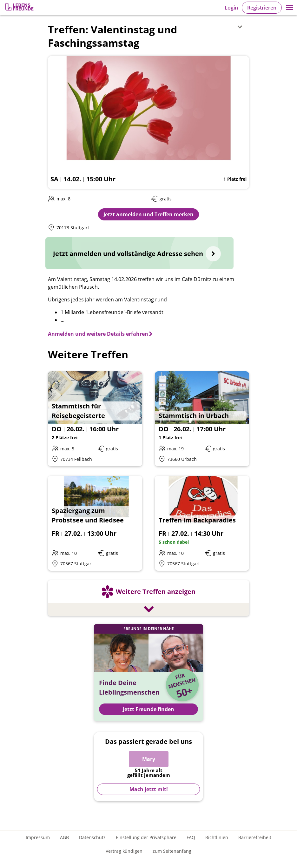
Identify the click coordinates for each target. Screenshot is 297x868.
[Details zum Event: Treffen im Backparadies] (202, 523)
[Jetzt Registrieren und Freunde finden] (148, 673)
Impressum (38, 837)
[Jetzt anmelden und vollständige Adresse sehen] (139, 253)
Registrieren (262, 8)
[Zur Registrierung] (20, 8)
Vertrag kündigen (124, 851)
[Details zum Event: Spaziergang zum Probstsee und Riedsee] (95, 523)
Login (231, 8)
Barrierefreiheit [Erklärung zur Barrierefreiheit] (255, 837)
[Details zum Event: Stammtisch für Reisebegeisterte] (95, 419)
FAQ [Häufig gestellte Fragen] (191, 837)
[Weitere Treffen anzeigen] (148, 599)
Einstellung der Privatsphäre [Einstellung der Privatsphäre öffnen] (146, 837)
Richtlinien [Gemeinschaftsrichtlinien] (217, 837)
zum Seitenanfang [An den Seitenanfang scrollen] (172, 851)
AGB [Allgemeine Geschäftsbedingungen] (64, 837)
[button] (289, 8)
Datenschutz (92, 837)
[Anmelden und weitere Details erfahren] (101, 334)
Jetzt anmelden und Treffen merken (148, 214)
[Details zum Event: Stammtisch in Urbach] (202, 419)
